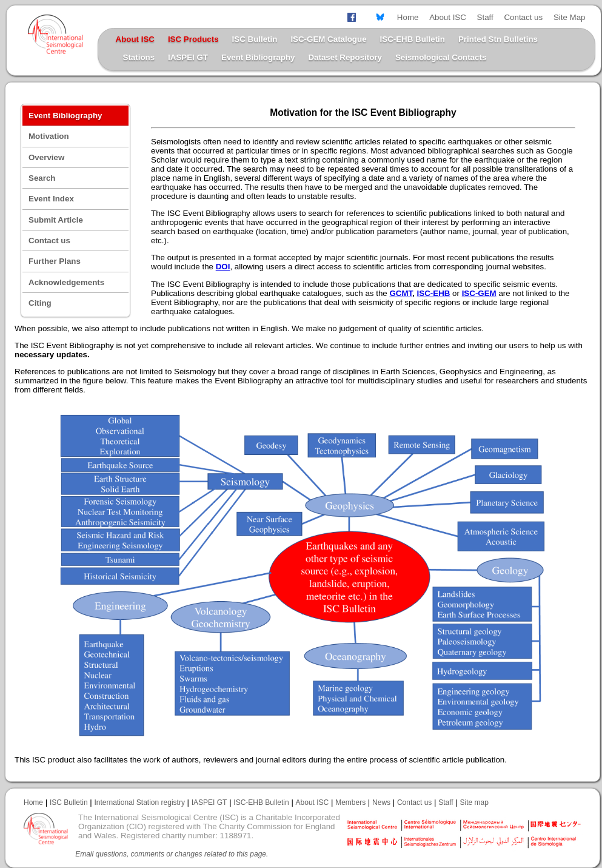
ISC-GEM (479, 293)
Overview (46, 157)
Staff (485, 17)
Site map (474, 802)
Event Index (51, 199)
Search (42, 178)
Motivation (49, 136)
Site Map (570, 17)
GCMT (401, 293)
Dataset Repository (345, 57)
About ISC (448, 17)
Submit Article (56, 220)
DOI (223, 267)
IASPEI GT (188, 57)
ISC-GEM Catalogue (328, 39)
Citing (40, 303)
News (381, 802)
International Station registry (139, 802)
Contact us (523, 17)
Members (350, 802)
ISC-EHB (434, 293)
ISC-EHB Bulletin (413, 39)
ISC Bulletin (255, 39)
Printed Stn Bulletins (498, 39)
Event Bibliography (258, 57)
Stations (139, 57)
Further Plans (55, 261)
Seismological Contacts (441, 57)
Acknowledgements (66, 282)
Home (408, 17)
